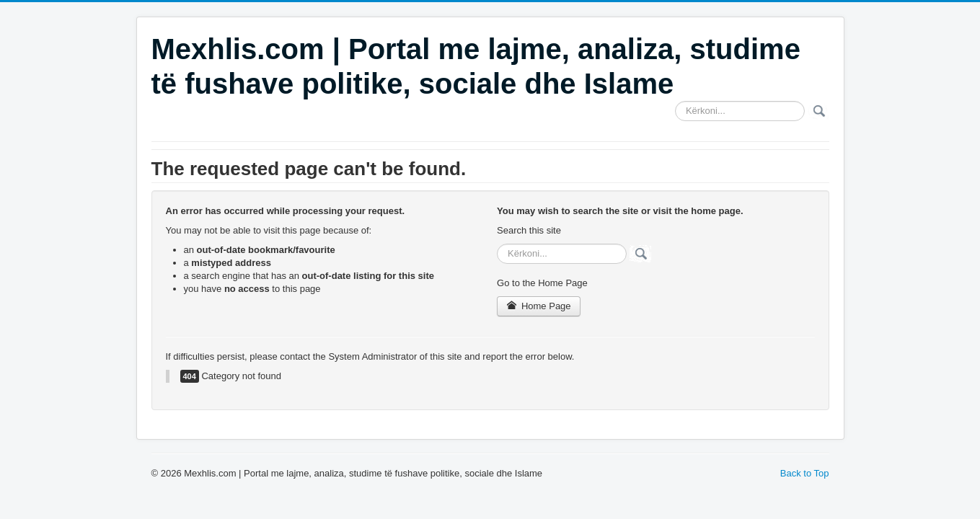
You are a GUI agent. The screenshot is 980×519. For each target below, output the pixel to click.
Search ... (675, 101)
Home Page (539, 306)
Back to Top (805, 473)
